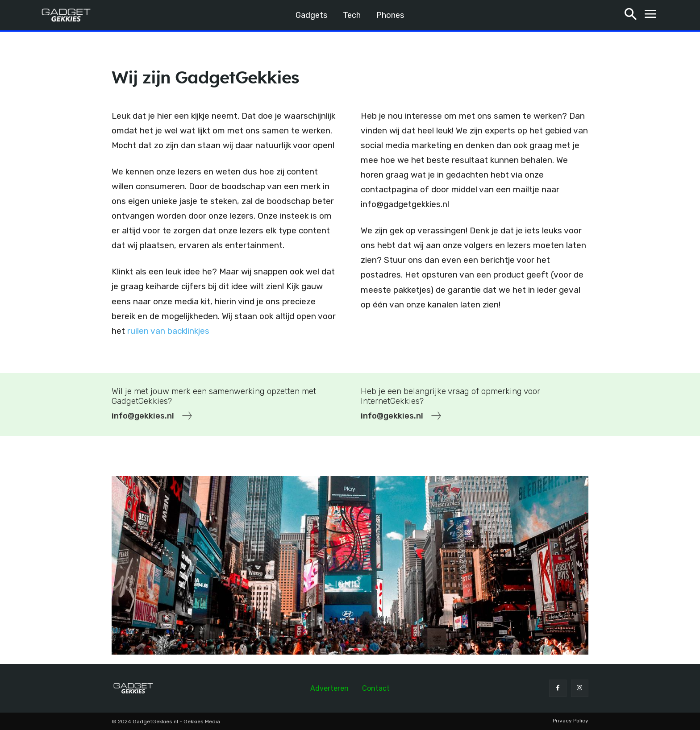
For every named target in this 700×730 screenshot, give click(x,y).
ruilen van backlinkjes (168, 331)
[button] (631, 15)
